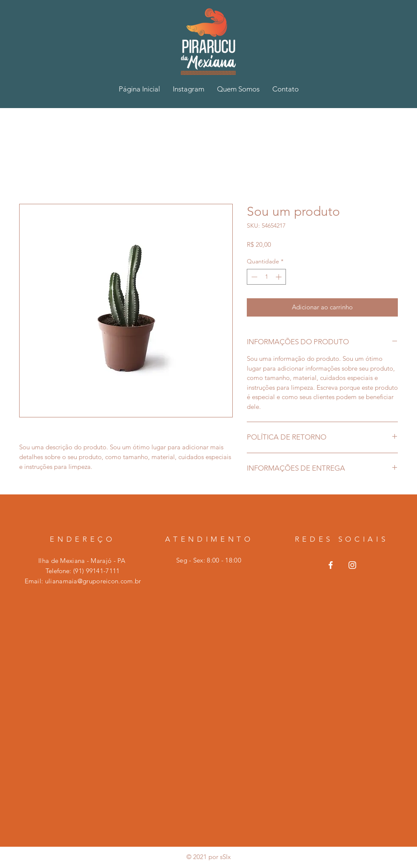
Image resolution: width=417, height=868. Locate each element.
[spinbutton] (266, 277)
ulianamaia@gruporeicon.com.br (93, 581)
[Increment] (279, 277)
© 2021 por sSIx (208, 857)
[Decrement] (253, 277)
